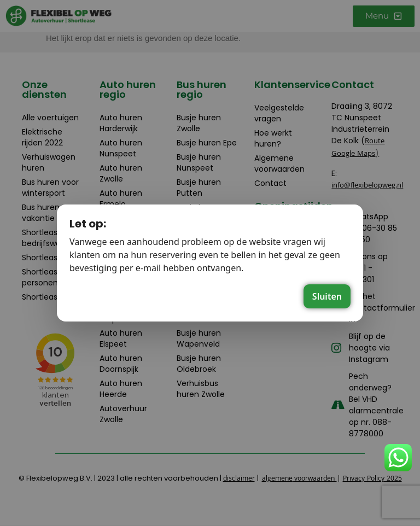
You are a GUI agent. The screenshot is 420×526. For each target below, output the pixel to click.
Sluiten (327, 296)
